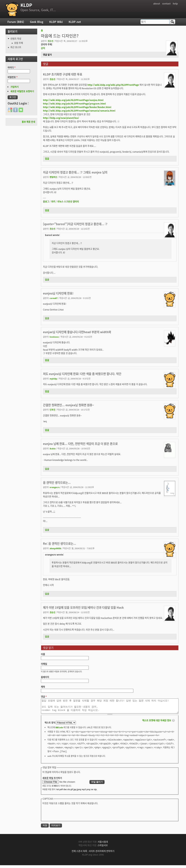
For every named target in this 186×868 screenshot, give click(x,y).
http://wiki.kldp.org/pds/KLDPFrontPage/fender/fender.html (77, 107)
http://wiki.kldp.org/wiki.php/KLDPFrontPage (113, 85)
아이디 (12, 67)
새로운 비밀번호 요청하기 (22, 91)
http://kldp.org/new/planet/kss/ (61, 118)
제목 (43, 687)
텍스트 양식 (50, 725)
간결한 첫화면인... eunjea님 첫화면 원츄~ (68, 405)
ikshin (53, 448)
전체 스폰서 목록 (79, 854)
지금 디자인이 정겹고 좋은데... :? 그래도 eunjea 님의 (75, 172)
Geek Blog (37, 22)
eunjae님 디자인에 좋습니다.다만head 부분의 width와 (77, 332)
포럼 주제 (19, 43)
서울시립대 (103, 845)
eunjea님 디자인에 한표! (58, 293)
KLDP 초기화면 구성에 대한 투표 (63, 74)
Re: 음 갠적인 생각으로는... (60, 543)
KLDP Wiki (56, 22)
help (175, 4)
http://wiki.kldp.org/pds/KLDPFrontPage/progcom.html (74, 104)
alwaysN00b (55, 548)
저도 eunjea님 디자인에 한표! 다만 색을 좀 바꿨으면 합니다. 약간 (82, 374)
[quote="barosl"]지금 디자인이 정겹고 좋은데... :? (75, 224)
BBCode (59, 730)
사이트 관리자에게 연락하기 (102, 854)
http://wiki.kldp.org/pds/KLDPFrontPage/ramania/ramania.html (79, 111)
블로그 (46, 202)
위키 (53, 202)
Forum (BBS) (16, 22)
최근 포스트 (16, 47)
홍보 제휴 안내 (28, 122)
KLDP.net (75, 22)
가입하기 (15, 87)
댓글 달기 (47, 55)
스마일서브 (103, 848)
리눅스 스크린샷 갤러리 (68, 202)
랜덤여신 (53, 177)
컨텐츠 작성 (16, 39)
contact (166, 4)
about (157, 4)
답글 (47, 159)
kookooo (54, 337)
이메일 (44, 664)
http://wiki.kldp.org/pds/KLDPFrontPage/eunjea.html (73, 100)
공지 (43, 48)
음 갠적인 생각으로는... (57, 483)
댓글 (44, 697)
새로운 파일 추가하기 (52, 781)
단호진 (52, 410)
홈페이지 (45, 677)
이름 (43, 654)
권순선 (50, 41)
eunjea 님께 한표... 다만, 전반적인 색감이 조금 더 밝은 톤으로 (80, 444)
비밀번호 (13, 77)
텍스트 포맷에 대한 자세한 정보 (157, 723)
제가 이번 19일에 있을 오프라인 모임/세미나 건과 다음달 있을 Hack (83, 607)
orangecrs (55, 487)
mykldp (53, 379)
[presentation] (71, 815)
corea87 (54, 298)
